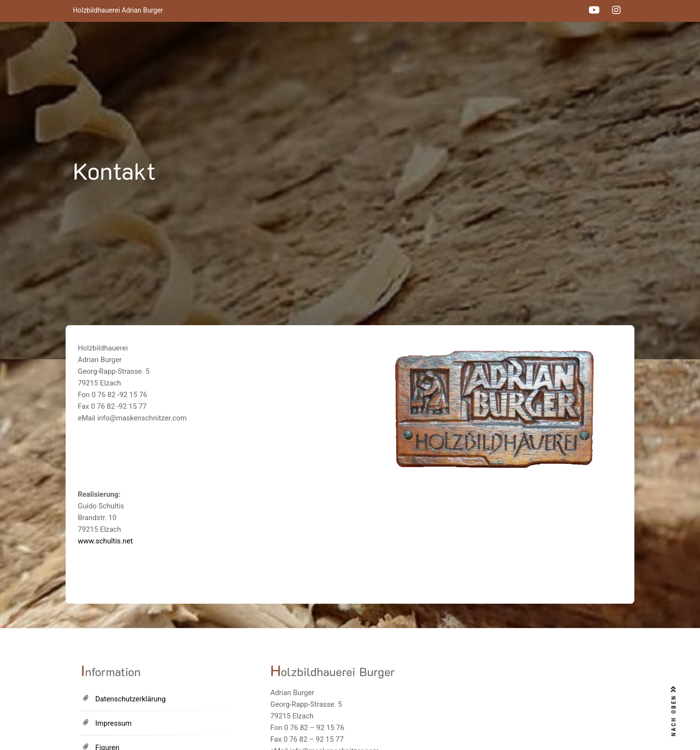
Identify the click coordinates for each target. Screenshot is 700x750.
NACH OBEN (674, 711)
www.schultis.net (105, 541)
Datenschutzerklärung (131, 699)
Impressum (114, 723)
